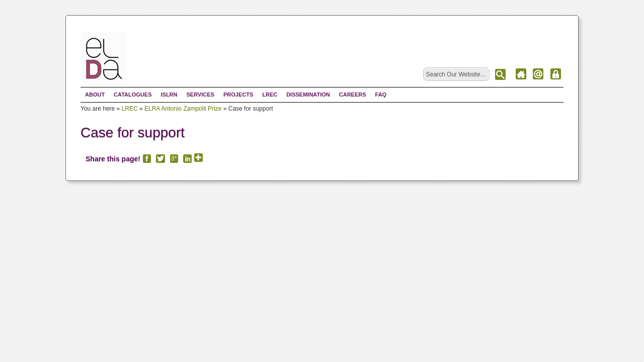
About (95, 95)
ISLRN (169, 95)
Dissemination (308, 95)
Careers (353, 95)
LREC (270, 95)
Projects (238, 95)
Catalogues (133, 95)
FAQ (381, 95)
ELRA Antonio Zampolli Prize (183, 109)
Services (200, 95)
